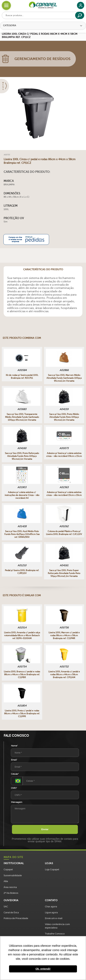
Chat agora (51, 907)
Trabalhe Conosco (55, 934)
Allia (6, 881)
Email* (14, 760)
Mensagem (17, 802)
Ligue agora (51, 912)
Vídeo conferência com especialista (57, 926)
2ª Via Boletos (11, 893)
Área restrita (10, 887)
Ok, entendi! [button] (43, 969)
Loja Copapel (52, 869)
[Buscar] (80, 15)
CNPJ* (14, 788)
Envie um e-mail (54, 918)
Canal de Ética (11, 912)
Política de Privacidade (16, 918)
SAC (6, 907)
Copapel (8, 869)
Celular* (15, 774)
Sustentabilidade (13, 875)
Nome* (14, 746)
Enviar (45, 829)
